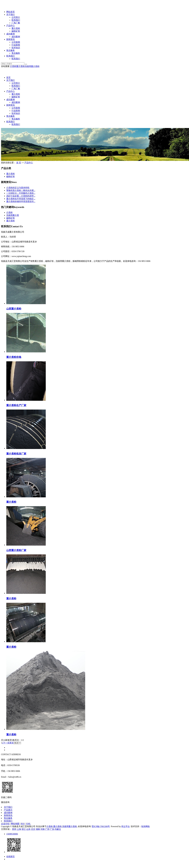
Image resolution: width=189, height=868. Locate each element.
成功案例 (11, 34)
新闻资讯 (11, 39)
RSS (23, 824)
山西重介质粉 (14, 309)
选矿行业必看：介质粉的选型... (21, 196)
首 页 (19, 163)
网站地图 (15, 824)
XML (28, 824)
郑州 (14, 829)
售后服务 (11, 50)
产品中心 (11, 26)
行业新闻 (16, 45)
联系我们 (16, 20)
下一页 (6, 743)
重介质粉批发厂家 (16, 454)
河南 (43, 829)
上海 (19, 829)
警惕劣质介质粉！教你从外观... (21, 190)
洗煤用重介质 (13, 215)
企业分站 (5, 824)
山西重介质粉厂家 (16, 550)
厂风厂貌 (16, 23)
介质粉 (13, 66)
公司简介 (16, 17)
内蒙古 (58, 829)
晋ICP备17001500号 (101, 826)
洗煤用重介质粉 (32, 66)
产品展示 (8, 810)
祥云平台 (126, 826)
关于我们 (11, 15)
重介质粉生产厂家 (16, 405)
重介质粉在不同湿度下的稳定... (21, 199)
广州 (47, 829)
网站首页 (11, 12)
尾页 (12, 743)
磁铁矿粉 (16, 31)
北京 (33, 829)
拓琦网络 (145, 826)
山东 (28, 829)
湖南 (38, 829)
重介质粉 (16, 28)
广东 (52, 829)
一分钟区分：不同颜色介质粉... (21, 193)
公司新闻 (16, 42)
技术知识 (16, 48)
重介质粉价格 (14, 357)
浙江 (24, 829)
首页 (8, 77)
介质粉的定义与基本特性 (18, 188)
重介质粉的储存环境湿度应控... (21, 201)
